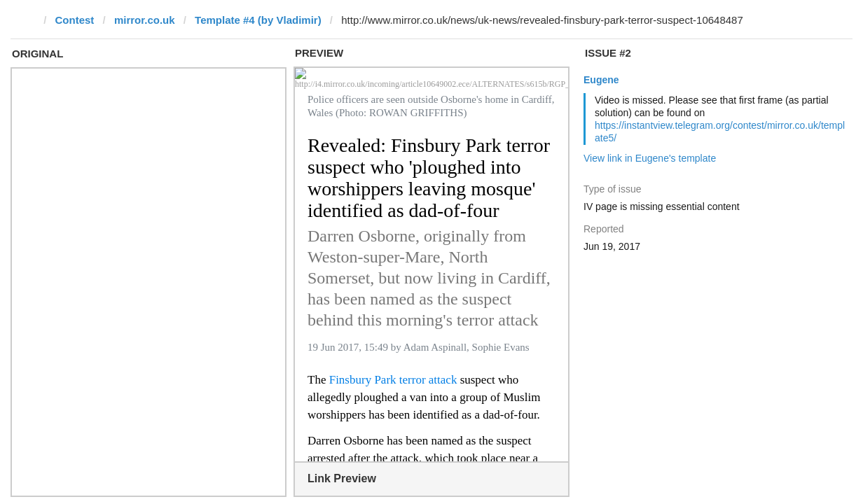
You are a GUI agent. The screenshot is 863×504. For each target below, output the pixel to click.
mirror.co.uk (145, 20)
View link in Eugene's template (650, 158)
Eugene (601, 80)
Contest (75, 20)
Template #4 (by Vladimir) (258, 20)
